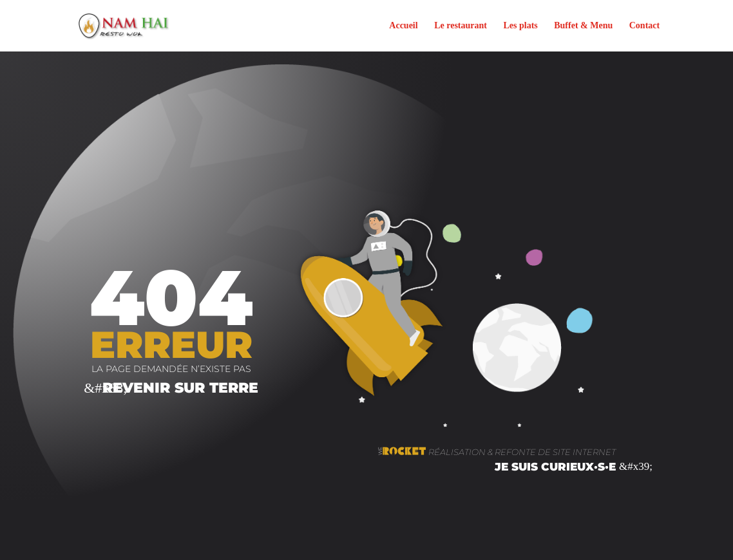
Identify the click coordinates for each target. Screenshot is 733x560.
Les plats (520, 26)
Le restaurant (461, 26)
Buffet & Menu (583, 26)
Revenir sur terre (180, 388)
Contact (644, 26)
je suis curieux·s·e (555, 467)
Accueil (403, 26)
